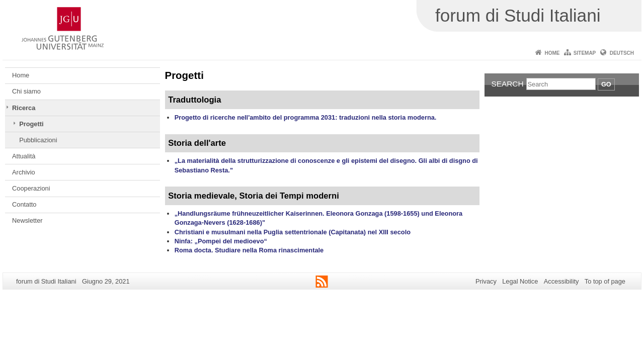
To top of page (605, 281)
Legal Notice (520, 281)
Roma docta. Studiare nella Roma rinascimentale (249, 250)
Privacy (486, 281)
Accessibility (561, 281)
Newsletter (27, 220)
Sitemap (585, 53)
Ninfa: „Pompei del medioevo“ (221, 241)
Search (508, 84)
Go (606, 84)
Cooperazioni (31, 188)
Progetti (31, 124)
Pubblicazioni (38, 140)
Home (552, 53)
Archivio (24, 172)
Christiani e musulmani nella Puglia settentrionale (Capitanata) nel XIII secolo (293, 232)
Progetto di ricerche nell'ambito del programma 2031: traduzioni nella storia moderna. (306, 117)
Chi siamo (26, 91)
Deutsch (622, 53)
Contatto (24, 204)
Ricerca (24, 108)
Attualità (24, 156)
